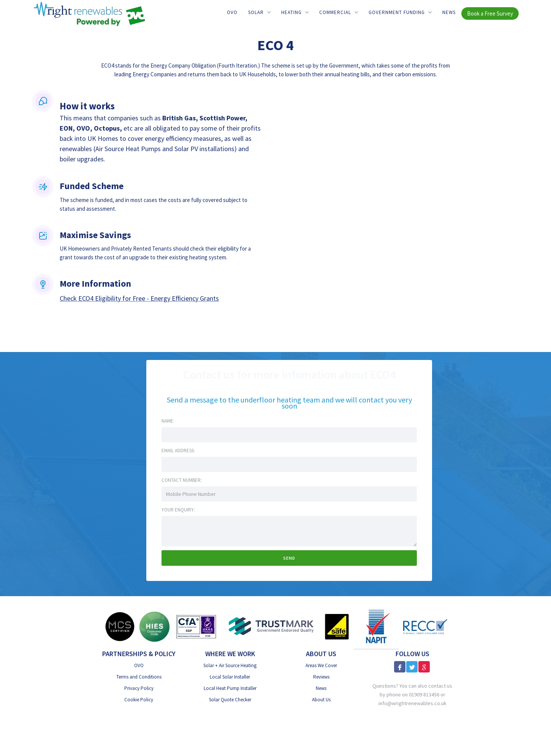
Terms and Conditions (139, 677)
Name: (168, 421)
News (449, 12)
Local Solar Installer (230, 677)
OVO (232, 12)
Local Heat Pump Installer (230, 688)
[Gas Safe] (337, 627)
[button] (259, 12)
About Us (321, 700)
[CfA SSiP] (196, 627)
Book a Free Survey (490, 13)
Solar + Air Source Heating (230, 665)
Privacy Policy (139, 688)
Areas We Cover (321, 665)
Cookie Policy (139, 700)
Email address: (178, 451)
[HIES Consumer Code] (154, 627)
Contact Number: (182, 480)
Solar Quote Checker (230, 700)
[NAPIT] (376, 627)
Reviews (321, 677)
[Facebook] (400, 667)
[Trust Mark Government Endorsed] (272, 627)
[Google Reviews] (424, 667)
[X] (412, 667)
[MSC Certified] (120, 627)
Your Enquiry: (178, 510)
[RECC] (425, 626)
